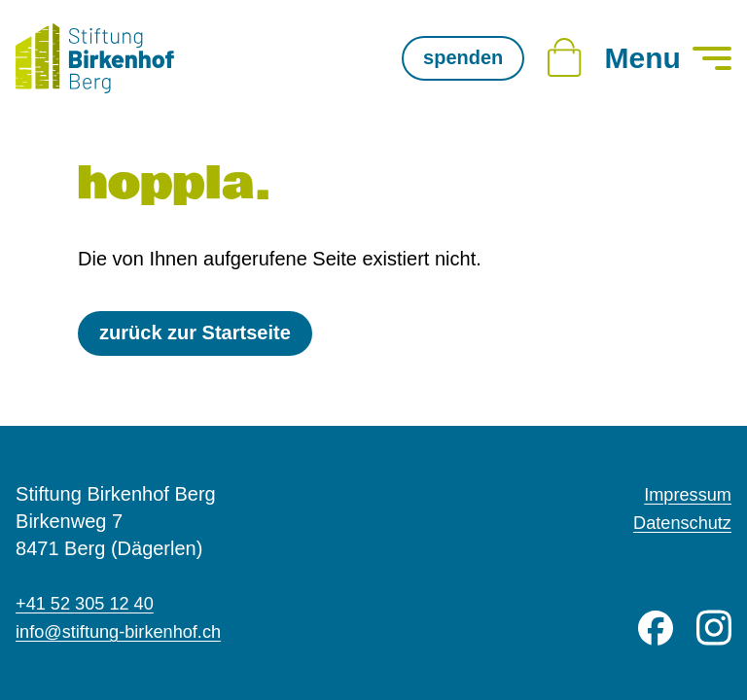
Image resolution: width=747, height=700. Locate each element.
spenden (463, 57)
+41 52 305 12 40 (91, 605)
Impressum (683, 496)
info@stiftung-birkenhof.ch (129, 632)
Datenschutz (677, 523)
